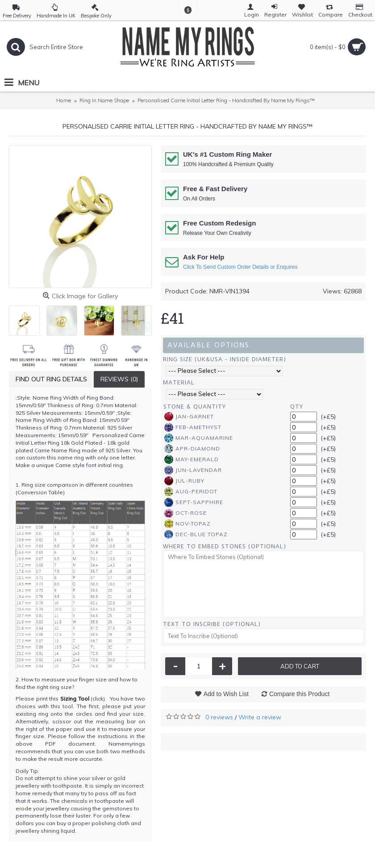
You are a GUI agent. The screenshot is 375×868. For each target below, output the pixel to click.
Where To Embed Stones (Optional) (225, 546)
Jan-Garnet (189, 417)
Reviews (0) (119, 379)
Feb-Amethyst (193, 427)
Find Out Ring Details (51, 379)
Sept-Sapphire (194, 502)
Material (179, 382)
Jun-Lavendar (193, 470)
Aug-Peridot (191, 492)
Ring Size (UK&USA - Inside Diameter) (225, 359)
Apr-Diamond (192, 449)
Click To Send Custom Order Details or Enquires (240, 267)
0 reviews (219, 717)
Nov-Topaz (187, 524)
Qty (297, 407)
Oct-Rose (185, 513)
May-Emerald (192, 459)
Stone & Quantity (195, 407)
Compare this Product (299, 694)
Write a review (260, 717)
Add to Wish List (226, 694)
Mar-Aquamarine (199, 438)
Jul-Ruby (184, 481)
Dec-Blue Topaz (196, 534)
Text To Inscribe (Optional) (212, 624)
